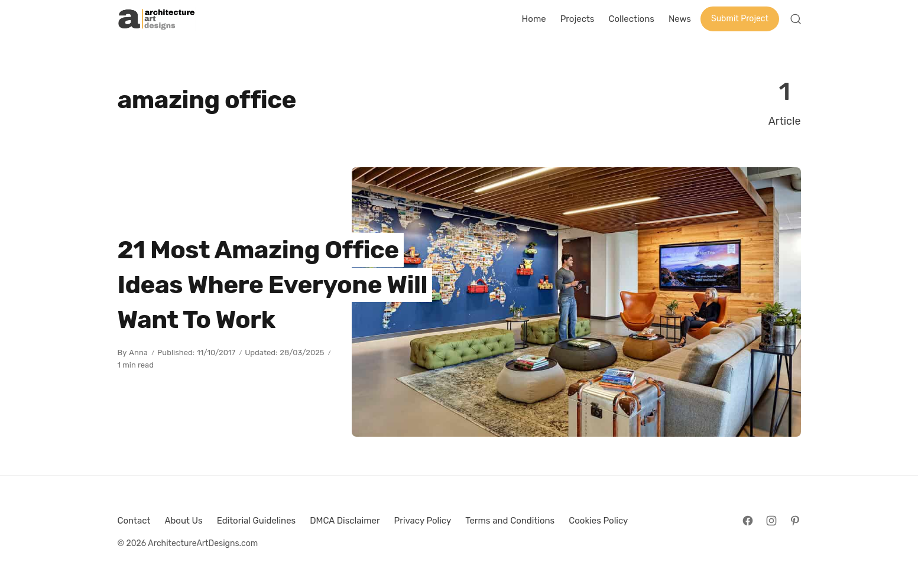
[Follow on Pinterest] (795, 521)
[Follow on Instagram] (771, 521)
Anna (138, 353)
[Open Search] (796, 19)
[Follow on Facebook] (748, 521)
